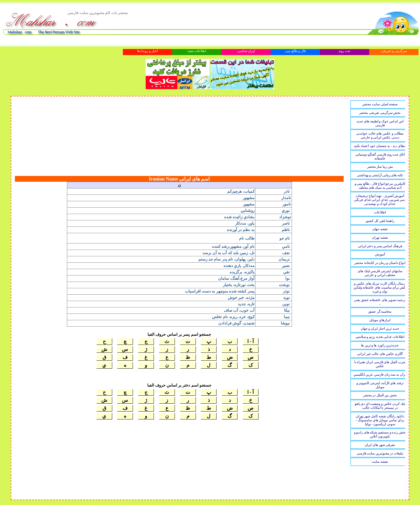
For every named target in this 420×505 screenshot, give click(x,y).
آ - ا (250, 341)
